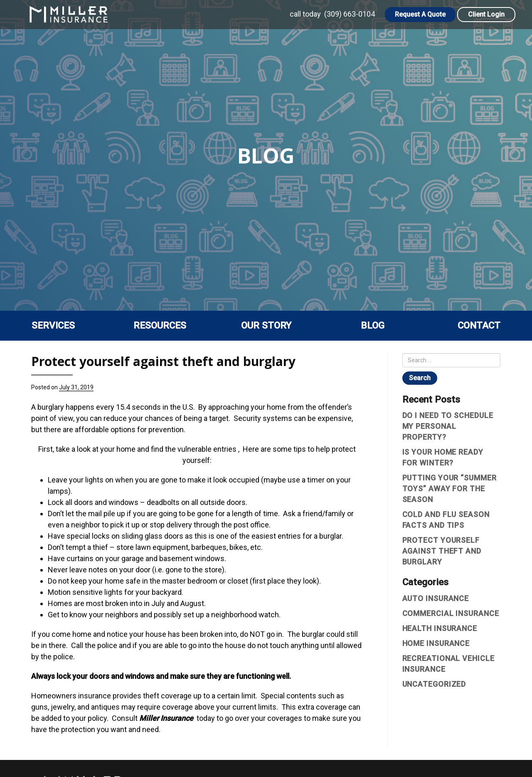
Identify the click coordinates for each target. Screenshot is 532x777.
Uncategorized (434, 684)
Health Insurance (440, 628)
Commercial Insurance (451, 613)
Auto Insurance (436, 598)
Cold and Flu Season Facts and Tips (446, 520)
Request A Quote (420, 14)
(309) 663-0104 (350, 14)
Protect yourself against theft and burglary (442, 551)
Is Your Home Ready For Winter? (443, 457)
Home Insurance (436, 643)
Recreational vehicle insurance (448, 664)
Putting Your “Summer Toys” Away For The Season (449, 489)
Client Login (486, 14)
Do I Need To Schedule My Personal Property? (448, 426)
